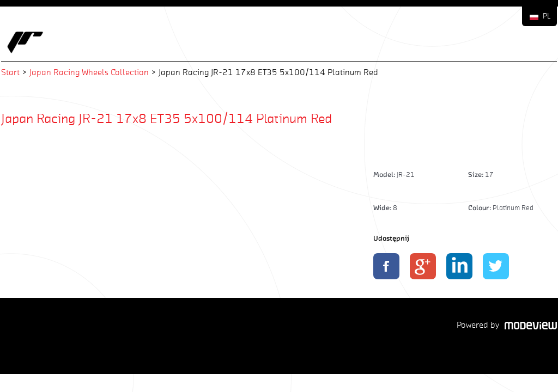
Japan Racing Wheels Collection (89, 72)
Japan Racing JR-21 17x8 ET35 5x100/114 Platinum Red (166, 118)
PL (547, 16)
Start (10, 72)
